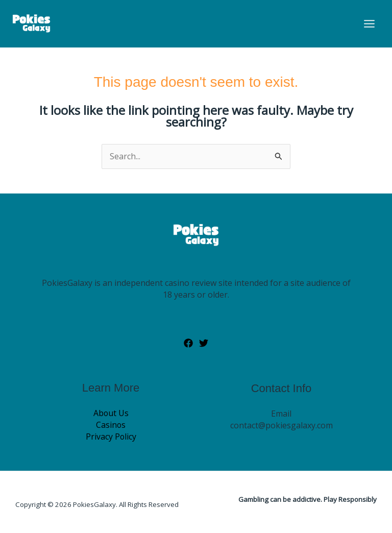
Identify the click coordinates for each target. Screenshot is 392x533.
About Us (111, 414)
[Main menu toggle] (369, 24)
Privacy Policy (111, 437)
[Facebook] (188, 344)
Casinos (111, 425)
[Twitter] (204, 344)
